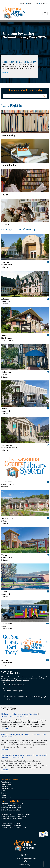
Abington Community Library (12, 757)
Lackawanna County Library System (8, 484)
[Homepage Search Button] (44, 96)
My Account (22, 3)
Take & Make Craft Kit (16, 685)
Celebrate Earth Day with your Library (15, 735)
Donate (37, 3)
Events (4, 793)
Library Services (7, 789)
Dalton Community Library (7, 411)
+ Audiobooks (9, 165)
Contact (4, 795)
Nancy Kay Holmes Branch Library (8, 338)
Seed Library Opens (15, 691)
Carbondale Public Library (6, 375)
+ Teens (5, 224)
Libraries (5, 786)
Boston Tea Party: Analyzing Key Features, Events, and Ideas (23, 755)
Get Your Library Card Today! (7, 663)
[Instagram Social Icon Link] (25, 855)
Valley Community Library (7, 594)
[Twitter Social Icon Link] (28, 855)
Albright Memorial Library (6, 301)
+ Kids (5, 195)
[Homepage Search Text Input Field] (22, 96)
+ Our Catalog (8, 135)
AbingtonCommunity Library (7, 265)
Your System (6, 782)
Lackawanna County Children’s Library (9, 448)
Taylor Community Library (7, 558)
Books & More (7, 784)
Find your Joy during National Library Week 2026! (20, 714)
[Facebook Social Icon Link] (22, 855)
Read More (5, 729)
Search (44, 3)
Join (30, 3)
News (3, 791)
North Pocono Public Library (7, 521)
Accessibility (6, 797)
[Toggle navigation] (45, 13)
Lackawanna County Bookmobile (7, 626)
